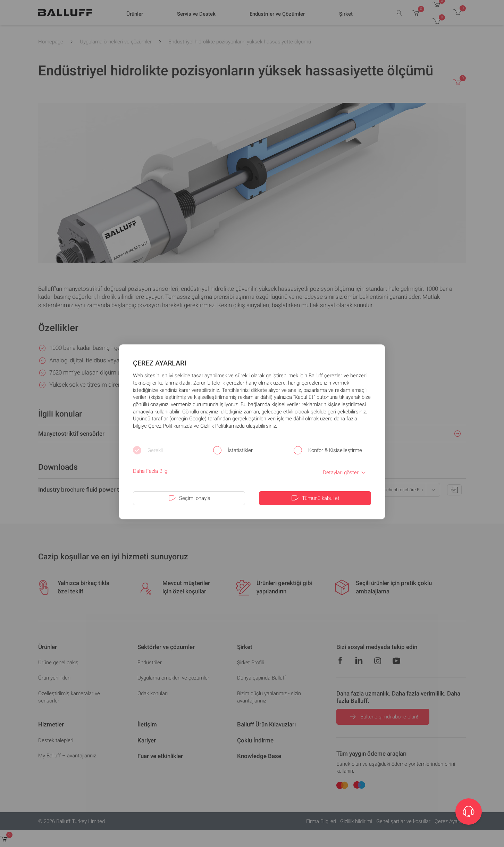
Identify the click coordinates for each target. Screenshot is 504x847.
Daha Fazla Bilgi (151, 471)
